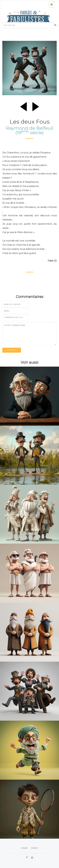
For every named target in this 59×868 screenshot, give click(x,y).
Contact (34, 848)
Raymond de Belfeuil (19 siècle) (30, 130)
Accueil (24, 848)
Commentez (12, 350)
